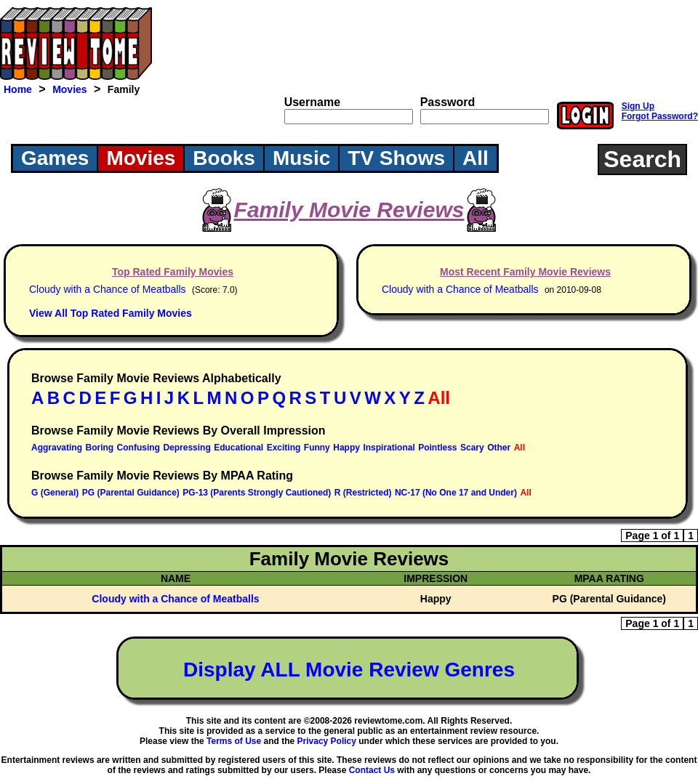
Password (448, 102)
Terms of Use (234, 741)
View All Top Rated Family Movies (111, 313)
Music (301, 158)
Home (18, 89)
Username (312, 102)
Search (642, 159)
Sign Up (638, 106)
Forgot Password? (660, 116)
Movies (69, 89)
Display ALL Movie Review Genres (349, 670)
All (476, 158)
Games (55, 158)
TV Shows (396, 158)
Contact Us (372, 770)
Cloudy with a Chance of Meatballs (108, 289)
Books (224, 158)
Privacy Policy (327, 741)
